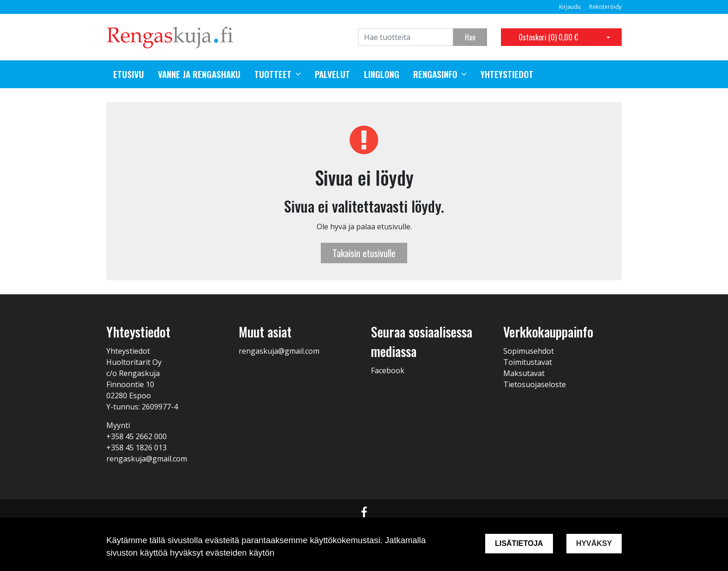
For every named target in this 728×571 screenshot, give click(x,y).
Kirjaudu (571, 7)
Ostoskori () (548, 37)
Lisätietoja (519, 543)
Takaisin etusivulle (364, 253)
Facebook (388, 370)
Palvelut (332, 74)
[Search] (406, 37)
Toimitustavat (528, 362)
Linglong (382, 74)
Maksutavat (524, 373)
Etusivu (129, 74)
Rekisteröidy (605, 7)
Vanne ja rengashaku (199, 74)
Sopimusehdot (529, 351)
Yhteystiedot (507, 74)
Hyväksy (594, 543)
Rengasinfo (435, 74)
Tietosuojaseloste (535, 384)
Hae (470, 37)
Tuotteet (273, 74)
